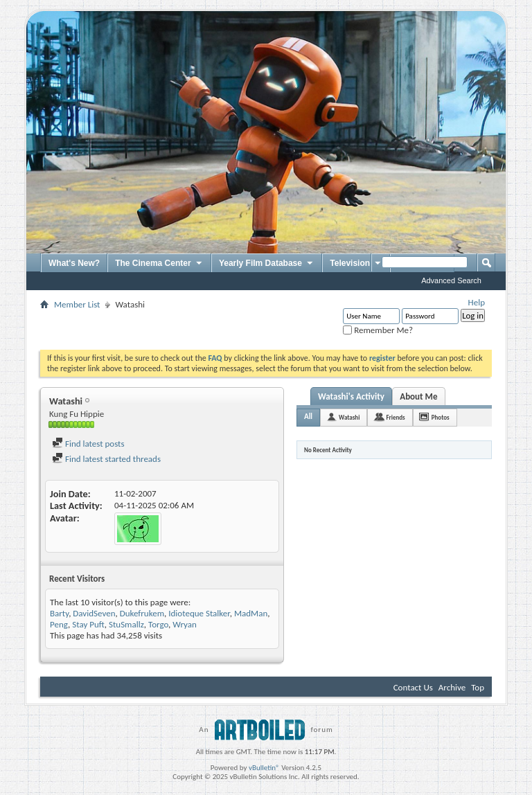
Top (478, 687)
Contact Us (413, 687)
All (308, 417)
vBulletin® (264, 768)
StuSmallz (126, 624)
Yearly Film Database (267, 264)
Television (356, 264)
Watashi (349, 417)
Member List (77, 304)
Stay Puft (88, 624)
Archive (452, 687)
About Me (418, 396)
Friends (395, 417)
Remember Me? (378, 330)
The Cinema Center (159, 264)
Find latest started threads (106, 459)
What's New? (74, 263)
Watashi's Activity (351, 396)
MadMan (251, 613)
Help (477, 302)
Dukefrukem (142, 613)
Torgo (158, 624)
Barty (59, 613)
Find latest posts (88, 444)
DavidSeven (94, 613)
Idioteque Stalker (199, 613)
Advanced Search (451, 280)
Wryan (185, 624)
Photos (441, 417)
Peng (59, 624)
